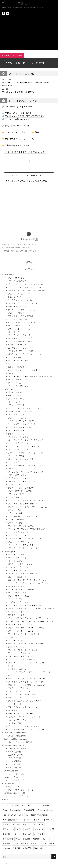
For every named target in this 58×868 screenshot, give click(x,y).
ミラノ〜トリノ (14, 510)
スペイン (28, 829)
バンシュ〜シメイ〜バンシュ (20, 564)
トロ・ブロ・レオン (16, 484)
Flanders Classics (45, 810)
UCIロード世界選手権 (17, 736)
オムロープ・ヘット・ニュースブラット (24, 370)
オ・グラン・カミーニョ (18, 669)
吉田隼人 (34, 844)
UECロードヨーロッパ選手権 (20, 742)
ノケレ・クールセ (15, 513)
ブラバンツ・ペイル (16, 494)
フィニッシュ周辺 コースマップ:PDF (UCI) (24, 116)
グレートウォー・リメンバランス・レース (25, 726)
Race (6, 799)
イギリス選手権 (14, 758)
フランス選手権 (14, 764)
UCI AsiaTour (9, 783)
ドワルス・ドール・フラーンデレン (23, 341)
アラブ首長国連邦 (10, 820)
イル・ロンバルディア (17, 281)
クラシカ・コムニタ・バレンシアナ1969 (25, 701)
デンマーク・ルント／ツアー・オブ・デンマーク (28, 453)
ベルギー (16, 834)
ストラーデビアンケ (16, 367)
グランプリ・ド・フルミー (19, 437)
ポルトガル (27, 834)
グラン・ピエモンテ (16, 405)
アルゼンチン (25, 820)
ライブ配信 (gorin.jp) (15, 106)
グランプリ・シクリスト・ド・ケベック (25, 287)
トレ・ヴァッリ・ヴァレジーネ (21, 411)
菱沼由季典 (27, 848)
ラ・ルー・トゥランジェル (19, 653)
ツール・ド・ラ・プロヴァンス (21, 545)
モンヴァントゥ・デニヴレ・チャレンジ (25, 717)
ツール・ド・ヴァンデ (17, 570)
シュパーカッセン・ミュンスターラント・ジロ (27, 408)
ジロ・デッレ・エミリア (18, 418)
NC (27, 815)
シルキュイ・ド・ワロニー (19, 637)
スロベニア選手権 (15, 755)
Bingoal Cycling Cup (12, 810)
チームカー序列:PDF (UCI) (17, 119)
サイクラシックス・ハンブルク (21, 300)
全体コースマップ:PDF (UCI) (18, 113)
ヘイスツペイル (14, 723)
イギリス (37, 820)
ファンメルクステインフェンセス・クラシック (27, 628)
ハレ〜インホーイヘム (17, 720)
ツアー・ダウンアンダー (18, 380)
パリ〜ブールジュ (15, 561)
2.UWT (46, 805)
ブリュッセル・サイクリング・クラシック (25, 472)
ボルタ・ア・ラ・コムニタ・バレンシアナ (25, 539)
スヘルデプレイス (15, 497)
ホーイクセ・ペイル (16, 704)
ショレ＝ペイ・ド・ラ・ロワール (22, 656)
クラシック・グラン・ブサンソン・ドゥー (25, 643)
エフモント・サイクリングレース (22, 589)
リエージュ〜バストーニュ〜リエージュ (24, 322)
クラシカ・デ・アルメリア (19, 535)
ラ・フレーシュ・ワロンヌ (19, 325)
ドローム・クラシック (17, 519)
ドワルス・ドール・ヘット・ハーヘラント (25, 465)
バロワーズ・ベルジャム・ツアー (22, 459)
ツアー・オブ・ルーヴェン (19, 596)
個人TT (46, 839)
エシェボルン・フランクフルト (21, 316)
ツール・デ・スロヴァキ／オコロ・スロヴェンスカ (29, 583)
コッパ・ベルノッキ (16, 415)
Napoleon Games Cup (13, 815)
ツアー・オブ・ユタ (16, 780)
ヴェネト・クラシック (17, 392)
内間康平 (6, 844)
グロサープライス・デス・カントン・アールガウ (28, 618)
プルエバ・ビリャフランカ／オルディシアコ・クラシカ (31, 608)
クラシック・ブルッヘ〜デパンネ (22, 351)
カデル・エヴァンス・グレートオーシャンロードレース (31, 376)
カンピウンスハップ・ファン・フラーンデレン (27, 580)
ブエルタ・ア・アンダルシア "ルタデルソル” (26, 529)
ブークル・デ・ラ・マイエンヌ (21, 478)
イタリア (6, 824)
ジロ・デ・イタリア (16, 313)
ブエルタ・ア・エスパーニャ (20, 294)
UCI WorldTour (10, 275)
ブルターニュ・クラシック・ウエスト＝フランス (28, 291)
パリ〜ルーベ (14, 332)
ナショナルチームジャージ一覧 (19, 139)
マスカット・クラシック (18, 688)
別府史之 (24, 844)
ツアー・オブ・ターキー (18, 558)
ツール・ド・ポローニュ (18, 386)
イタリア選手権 (14, 767)
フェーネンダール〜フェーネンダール (24, 634)
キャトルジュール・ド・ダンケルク (23, 481)
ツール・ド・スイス (16, 383)
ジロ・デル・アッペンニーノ (20, 710)
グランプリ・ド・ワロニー (19, 434)
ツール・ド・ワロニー (17, 456)
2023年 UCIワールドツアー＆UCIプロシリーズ (22, 251)
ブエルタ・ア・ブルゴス (18, 450)
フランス (6, 834)
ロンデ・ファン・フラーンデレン (22, 338)
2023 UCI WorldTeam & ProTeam (17, 248)
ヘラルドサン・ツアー (17, 774)
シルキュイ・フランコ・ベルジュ (22, 421)
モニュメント (8, 839)
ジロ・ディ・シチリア (17, 647)
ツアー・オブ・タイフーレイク (21, 790)
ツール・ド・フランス (17, 306)
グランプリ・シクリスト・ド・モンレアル (25, 284)
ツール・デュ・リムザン (18, 593)
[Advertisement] (29, 35)
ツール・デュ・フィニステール (21, 713)
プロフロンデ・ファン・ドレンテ (22, 659)
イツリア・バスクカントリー (20, 335)
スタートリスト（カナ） (16, 132)
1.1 (3, 805)
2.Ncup (37, 805)
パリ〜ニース (13, 364)
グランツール (8, 829)
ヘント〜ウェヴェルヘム (18, 345)
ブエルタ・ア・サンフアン (19, 542)
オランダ (16, 824)
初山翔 (15, 844)
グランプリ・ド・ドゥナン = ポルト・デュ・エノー (29, 507)
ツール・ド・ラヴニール (18, 796)
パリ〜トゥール (14, 402)
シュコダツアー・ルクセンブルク (22, 424)
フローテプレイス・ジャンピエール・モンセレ (27, 663)
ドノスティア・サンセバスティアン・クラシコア (28, 303)
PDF (39, 132)
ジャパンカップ (14, 395)
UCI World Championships (15, 733)
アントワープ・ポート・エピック (22, 631)
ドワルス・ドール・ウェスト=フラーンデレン (27, 729)
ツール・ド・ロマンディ (18, 319)
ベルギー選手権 (14, 752)
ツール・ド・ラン (15, 599)
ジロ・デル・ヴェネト (17, 399)
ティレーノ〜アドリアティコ (20, 360)
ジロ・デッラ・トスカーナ (19, 586)
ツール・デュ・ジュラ (17, 640)
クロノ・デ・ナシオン (17, 554)
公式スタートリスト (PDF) (17, 126)
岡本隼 (52, 844)
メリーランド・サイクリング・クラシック (25, 440)
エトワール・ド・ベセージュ (20, 691)
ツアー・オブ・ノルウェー (19, 475)
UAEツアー (12, 373)
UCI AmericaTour (11, 777)
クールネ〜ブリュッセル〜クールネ (23, 516)
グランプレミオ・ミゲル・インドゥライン (25, 500)
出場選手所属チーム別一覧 (17, 145)
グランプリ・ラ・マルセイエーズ (22, 694)
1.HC (9, 805)
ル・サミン (13, 666)
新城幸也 (6, 848)
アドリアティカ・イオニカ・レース (23, 707)
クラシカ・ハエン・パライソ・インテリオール (27, 678)
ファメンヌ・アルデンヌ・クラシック (24, 574)
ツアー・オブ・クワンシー (19, 278)
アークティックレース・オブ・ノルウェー (25, 446)
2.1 (23, 805)
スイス (19, 829)
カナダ (41, 824)
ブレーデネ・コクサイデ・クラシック (24, 504)
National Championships (14, 745)
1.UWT (16, 805)
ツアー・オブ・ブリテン (18, 443)
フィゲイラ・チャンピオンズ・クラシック (25, 682)
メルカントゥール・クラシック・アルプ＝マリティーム (31, 621)
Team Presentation (40, 815)
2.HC (29, 805)
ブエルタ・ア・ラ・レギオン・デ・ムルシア (26, 685)
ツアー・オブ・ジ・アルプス (20, 491)
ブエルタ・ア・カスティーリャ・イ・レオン (26, 605)
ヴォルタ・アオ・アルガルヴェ (21, 526)
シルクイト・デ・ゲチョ (18, 602)
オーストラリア (29, 824)
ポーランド (39, 834)
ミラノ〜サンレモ (15, 357)
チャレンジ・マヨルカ (17, 698)
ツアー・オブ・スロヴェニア (20, 462)
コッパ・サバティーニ (17, 430)
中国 (18, 839)
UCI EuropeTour (11, 551)
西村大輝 (38, 848)
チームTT (50, 829)
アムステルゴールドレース (19, 329)
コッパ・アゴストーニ (17, 577)
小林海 (43, 844)
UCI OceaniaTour (11, 771)
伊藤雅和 (36, 839)
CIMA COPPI (30, 810)
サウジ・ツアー (14, 787)
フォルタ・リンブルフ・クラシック (23, 650)
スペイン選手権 (14, 761)
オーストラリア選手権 (17, 748)
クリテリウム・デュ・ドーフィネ (22, 310)
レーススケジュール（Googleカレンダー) (20, 244)
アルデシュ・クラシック (18, 523)
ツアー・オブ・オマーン (18, 532)
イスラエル (48, 820)
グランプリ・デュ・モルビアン (21, 488)
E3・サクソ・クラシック (18, 348)
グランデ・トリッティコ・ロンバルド (24, 548)
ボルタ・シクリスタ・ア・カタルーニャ (25, 354)
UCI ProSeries (10, 389)
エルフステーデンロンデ (18, 615)
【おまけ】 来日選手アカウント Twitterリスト (25, 152)
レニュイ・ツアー (15, 297)
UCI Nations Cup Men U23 (15, 793)
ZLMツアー (12, 469)
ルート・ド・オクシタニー (19, 612)
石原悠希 (16, 848)
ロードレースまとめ (16, 3)
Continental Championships (16, 739)
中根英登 (26, 839)
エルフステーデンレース (18, 567)
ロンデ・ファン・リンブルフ (20, 624)
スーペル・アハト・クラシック (21, 427)
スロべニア (39, 829)
